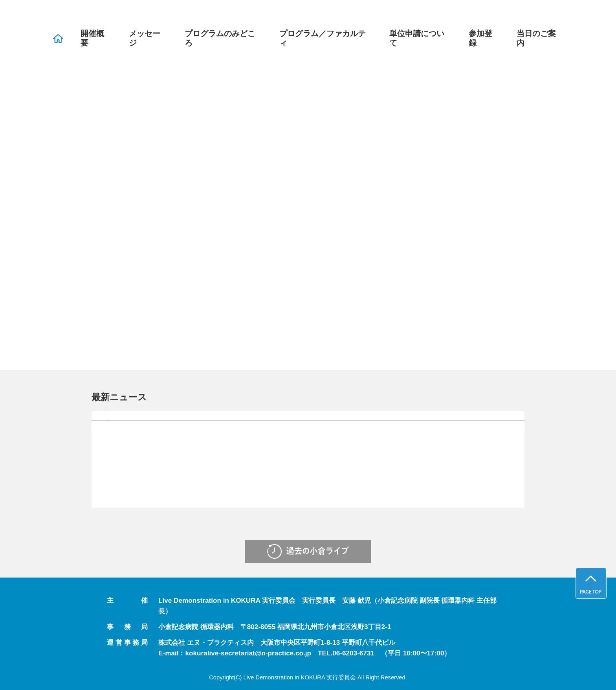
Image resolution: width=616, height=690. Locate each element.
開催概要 (92, 38)
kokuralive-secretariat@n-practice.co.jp (248, 653)
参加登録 (480, 38)
